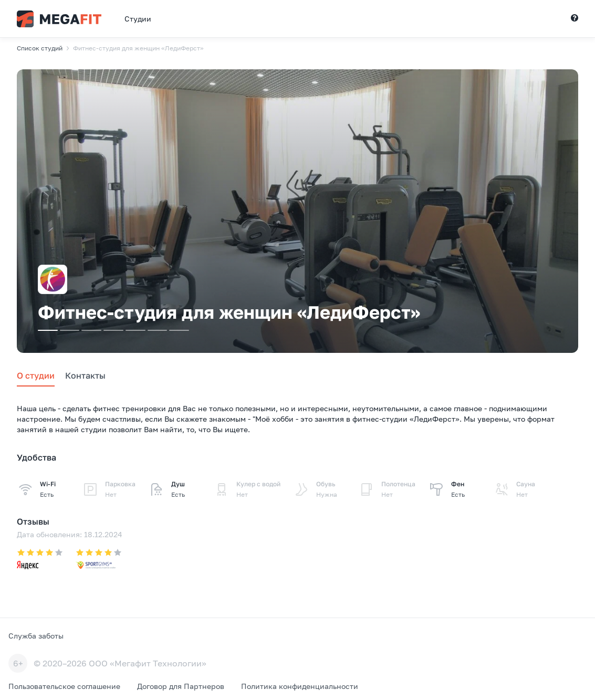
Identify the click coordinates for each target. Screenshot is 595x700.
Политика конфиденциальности (300, 686)
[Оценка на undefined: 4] (99, 560)
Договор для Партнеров (181, 686)
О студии (36, 375)
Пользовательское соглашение (64, 686)
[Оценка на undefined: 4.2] (40, 560)
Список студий (40, 48)
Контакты (85, 375)
